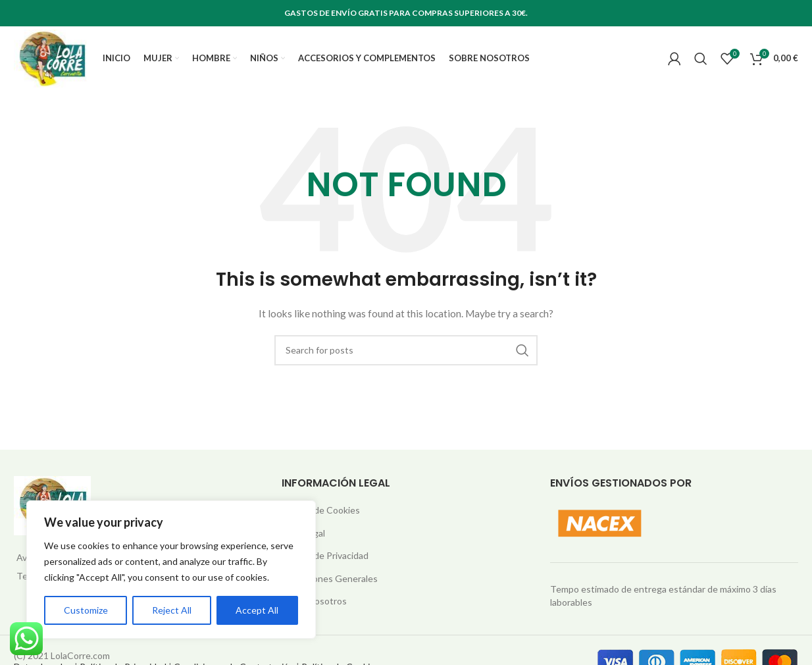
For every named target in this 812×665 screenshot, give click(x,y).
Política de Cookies (321, 518)
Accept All (257, 610)
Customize (86, 610)
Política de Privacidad (325, 564)
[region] (171, 570)
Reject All (172, 610)
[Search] (701, 63)
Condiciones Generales (330, 586)
